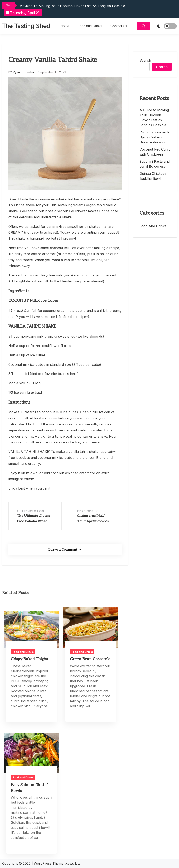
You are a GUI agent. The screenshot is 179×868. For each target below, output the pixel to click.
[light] (164, 26)
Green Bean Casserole (90, 659)
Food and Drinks (90, 26)
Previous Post (33, 511)
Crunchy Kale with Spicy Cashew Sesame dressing (154, 137)
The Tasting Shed (26, 26)
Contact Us (119, 26)
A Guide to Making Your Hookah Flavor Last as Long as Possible (72, 6)
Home (65, 26)
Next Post (85, 511)
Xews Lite (73, 863)
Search (145, 60)
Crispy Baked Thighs (29, 659)
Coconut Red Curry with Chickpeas (155, 152)
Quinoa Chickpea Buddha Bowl (153, 176)
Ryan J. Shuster (24, 72)
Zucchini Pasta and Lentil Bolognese (155, 164)
